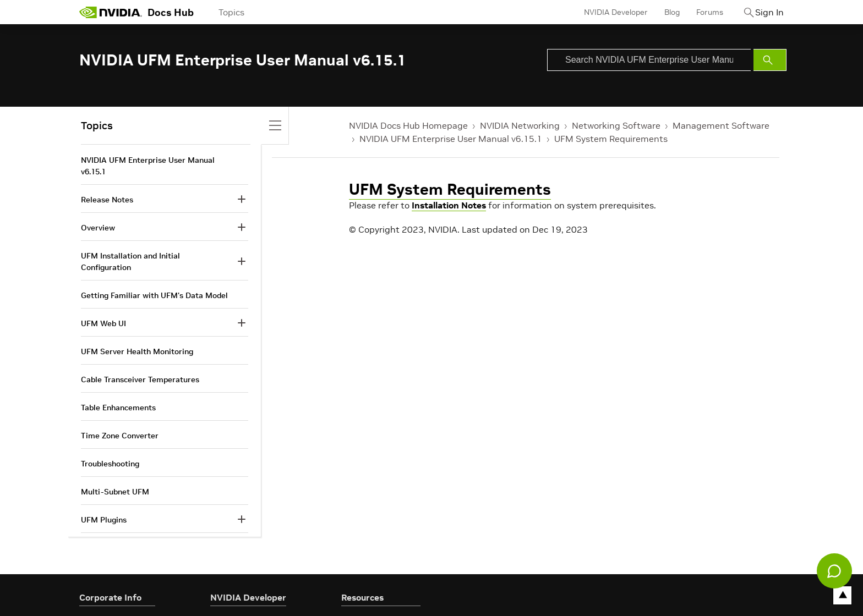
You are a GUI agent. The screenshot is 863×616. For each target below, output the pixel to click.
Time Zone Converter (120, 436)
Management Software (721, 125)
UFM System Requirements (611, 139)
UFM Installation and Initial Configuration (130, 262)
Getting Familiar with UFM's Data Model (154, 295)
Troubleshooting (110, 464)
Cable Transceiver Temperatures (140, 380)
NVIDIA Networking (520, 125)
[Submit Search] (770, 60)
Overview (98, 228)
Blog (660, 12)
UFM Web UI (103, 323)
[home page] (111, 12)
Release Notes (107, 200)
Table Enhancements (118, 408)
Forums (698, 12)
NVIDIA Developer (604, 12)
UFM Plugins (104, 520)
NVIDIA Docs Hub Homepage (408, 125)
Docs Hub (171, 12)
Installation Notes (449, 205)
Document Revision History (130, 576)
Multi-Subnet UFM (115, 492)
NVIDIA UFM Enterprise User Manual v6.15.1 (451, 139)
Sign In (763, 12)
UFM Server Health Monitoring (137, 351)
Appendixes (102, 548)
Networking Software (616, 125)
